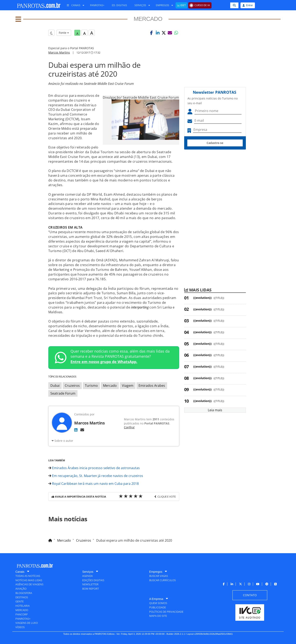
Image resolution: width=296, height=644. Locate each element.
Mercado (110, 386)
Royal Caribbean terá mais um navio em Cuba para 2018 (94, 484)
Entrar (248, 5)
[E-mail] (82, 430)
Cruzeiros (72, 386)
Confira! (129, 427)
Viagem (128, 386)
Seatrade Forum (63, 393)
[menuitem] (74, 5)
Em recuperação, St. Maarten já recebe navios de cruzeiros (96, 476)
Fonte (64, 33)
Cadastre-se (215, 143)
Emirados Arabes (152, 386)
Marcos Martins (59, 52)
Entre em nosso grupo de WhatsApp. (104, 362)
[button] (151, 33)
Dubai (55, 386)
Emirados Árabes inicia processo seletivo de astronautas (94, 468)
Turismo (91, 386)
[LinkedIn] (76, 430)
